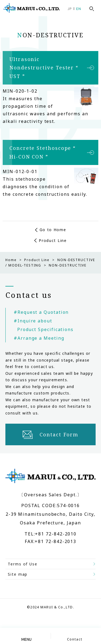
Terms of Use (23, 564)
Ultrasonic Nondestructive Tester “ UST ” (44, 68)
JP (70, 9)
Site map (18, 574)
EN (79, 9)
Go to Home (53, 230)
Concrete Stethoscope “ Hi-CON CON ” (43, 152)
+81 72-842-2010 (56, 534)
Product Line (53, 240)
